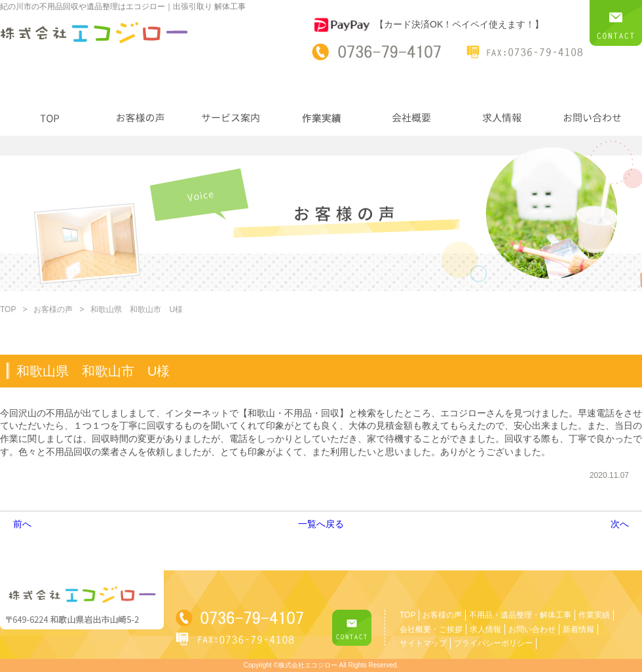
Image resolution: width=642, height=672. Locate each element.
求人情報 (485, 629)
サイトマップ (423, 643)
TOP (8, 309)
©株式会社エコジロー (305, 665)
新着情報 (578, 629)
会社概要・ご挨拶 (431, 629)
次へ (620, 524)
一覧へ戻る (321, 524)
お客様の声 (53, 309)
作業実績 (594, 615)
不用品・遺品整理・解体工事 (520, 615)
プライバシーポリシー (493, 643)
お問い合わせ (532, 629)
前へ (22, 524)
